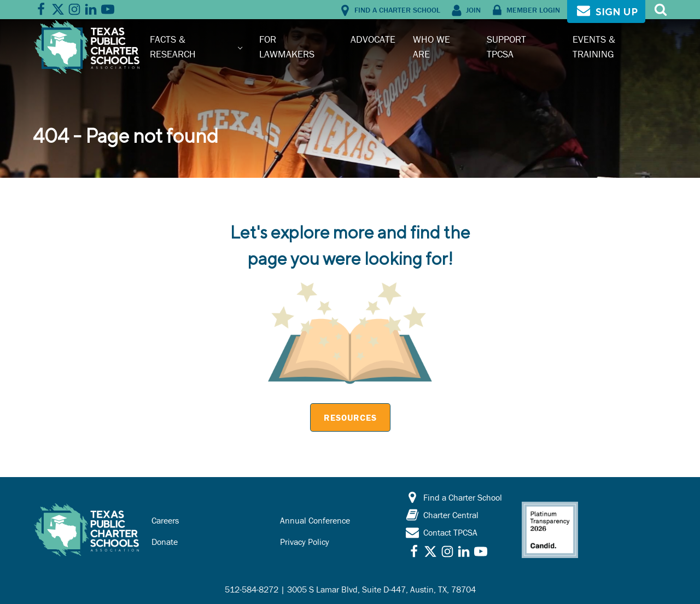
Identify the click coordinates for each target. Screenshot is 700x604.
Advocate (373, 39)
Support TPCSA (506, 46)
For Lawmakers (287, 46)
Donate (165, 542)
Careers (165, 520)
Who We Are (431, 46)
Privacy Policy (305, 542)
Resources (350, 417)
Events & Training (594, 46)
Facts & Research (173, 46)
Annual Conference (315, 520)
